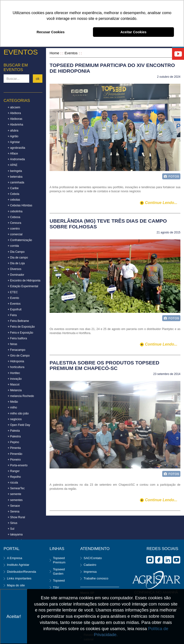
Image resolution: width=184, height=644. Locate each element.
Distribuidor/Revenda (21, 572)
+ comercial (15, 234)
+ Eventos (14, 304)
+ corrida (13, 246)
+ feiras (12, 344)
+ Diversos (14, 269)
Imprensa (90, 572)
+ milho (12, 407)
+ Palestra (14, 436)
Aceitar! (14, 616)
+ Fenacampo (17, 350)
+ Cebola (13, 194)
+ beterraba (15, 177)
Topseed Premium (59, 560)
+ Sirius (12, 523)
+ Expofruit (15, 309)
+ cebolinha (15, 211)
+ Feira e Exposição (20, 333)
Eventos (71, 53)
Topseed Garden (59, 572)
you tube (177, 560)
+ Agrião (13, 136)
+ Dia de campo (18, 258)
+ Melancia (15, 390)
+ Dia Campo (16, 252)
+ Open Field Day (19, 425)
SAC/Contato (93, 558)
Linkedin (168, 560)
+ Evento (13, 298)
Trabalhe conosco (96, 578)
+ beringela (15, 171)
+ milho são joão (18, 413)
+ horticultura (16, 367)
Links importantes (19, 578)
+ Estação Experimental (23, 286)
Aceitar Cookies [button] (133, 32)
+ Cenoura (14, 223)
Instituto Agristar (18, 565)
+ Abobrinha (15, 125)
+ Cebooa (14, 217)
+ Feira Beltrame (18, 321)
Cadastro (90, 565)
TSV (56, 587)
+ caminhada (16, 182)
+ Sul (11, 529)
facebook (159, 560)
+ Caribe (13, 188)
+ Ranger (14, 471)
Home (54, 53)
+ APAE (13, 165)
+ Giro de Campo (19, 356)
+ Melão (13, 402)
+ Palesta (14, 431)
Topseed (59, 581)
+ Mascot (14, 385)
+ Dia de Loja (16, 263)
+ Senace (14, 506)
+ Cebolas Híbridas (20, 205)
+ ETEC (13, 292)
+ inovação (15, 379)
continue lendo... (161, 203)
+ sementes (15, 500)
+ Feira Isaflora (17, 338)
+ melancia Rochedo (21, 396)
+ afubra (13, 131)
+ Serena (14, 512)
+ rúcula (13, 483)
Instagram (150, 560)
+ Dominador (16, 275)
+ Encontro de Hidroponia (24, 281)
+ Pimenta (14, 448)
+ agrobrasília (16, 148)
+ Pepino (13, 442)
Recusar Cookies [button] (51, 32)
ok (38, 79)
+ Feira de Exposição (21, 327)
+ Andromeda (16, 159)
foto (171, 176)
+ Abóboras (15, 119)
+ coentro (14, 229)
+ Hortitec (14, 373)
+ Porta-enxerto (18, 465)
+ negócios (15, 419)
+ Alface (13, 154)
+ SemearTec (16, 488)
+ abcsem (14, 107)
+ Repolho (14, 477)
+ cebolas (14, 200)
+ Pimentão (15, 454)
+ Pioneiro (14, 460)
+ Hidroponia (16, 361)
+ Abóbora (14, 113)
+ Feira (12, 315)
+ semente (14, 494)
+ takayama (15, 534)
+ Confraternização (20, 240)
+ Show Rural (16, 517)
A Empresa (15, 558)
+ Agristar (14, 142)
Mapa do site (16, 585)
